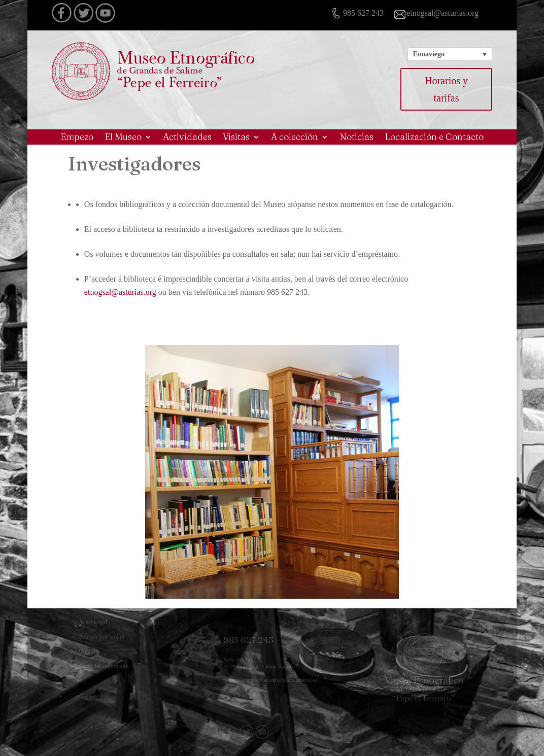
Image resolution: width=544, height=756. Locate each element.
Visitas (236, 138)
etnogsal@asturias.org (120, 292)
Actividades (187, 138)
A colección (295, 138)
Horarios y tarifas (446, 89)
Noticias (356, 138)
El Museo (123, 138)
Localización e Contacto (434, 138)
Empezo (77, 138)
